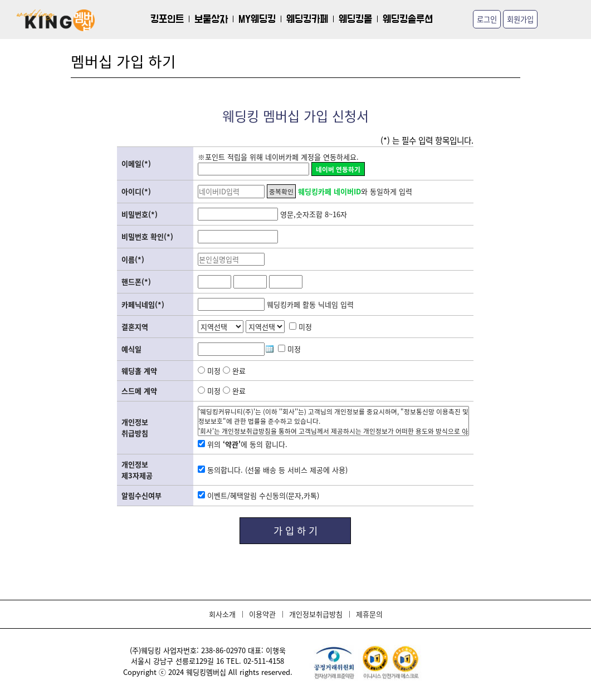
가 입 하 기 (295, 530)
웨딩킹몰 (355, 19)
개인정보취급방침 (316, 614)
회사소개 (222, 614)
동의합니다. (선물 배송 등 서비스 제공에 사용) (273, 470)
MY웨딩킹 (257, 19)
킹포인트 (167, 19)
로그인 (487, 19)
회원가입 (520, 19)
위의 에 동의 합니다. (243, 444)
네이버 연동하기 (338, 169)
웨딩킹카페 (307, 19)
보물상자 (211, 19)
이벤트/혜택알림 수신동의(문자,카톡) (258, 495)
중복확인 (281, 191)
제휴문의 (369, 614)
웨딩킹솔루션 (408, 19)
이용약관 (262, 614)
